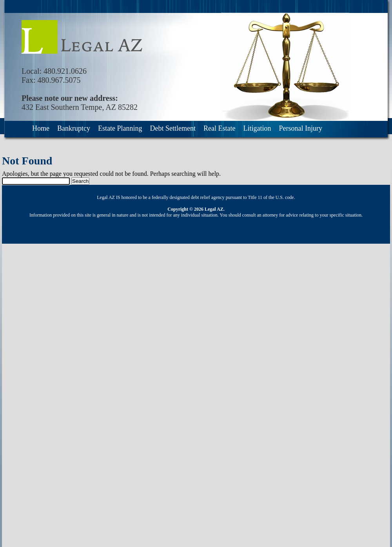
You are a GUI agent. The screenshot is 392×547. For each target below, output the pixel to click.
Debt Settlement (172, 128)
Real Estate (219, 128)
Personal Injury (300, 128)
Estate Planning (120, 128)
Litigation (257, 128)
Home (41, 128)
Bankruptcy (74, 128)
